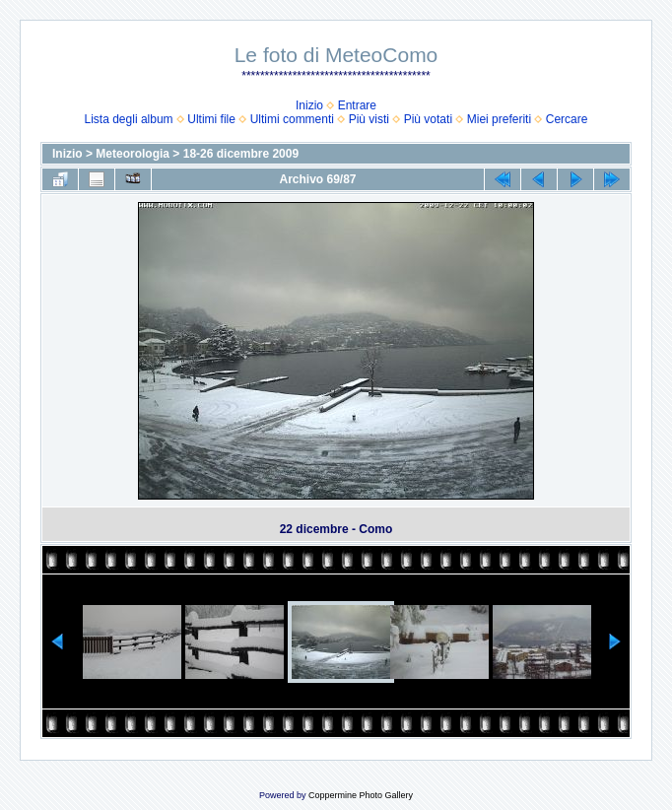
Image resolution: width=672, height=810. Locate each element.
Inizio (309, 105)
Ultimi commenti (292, 119)
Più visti (369, 119)
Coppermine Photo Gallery (361, 795)
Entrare (357, 105)
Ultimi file (211, 119)
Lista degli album (129, 119)
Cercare (567, 119)
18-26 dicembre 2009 (241, 154)
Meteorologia (133, 154)
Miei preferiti (499, 119)
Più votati (428, 119)
